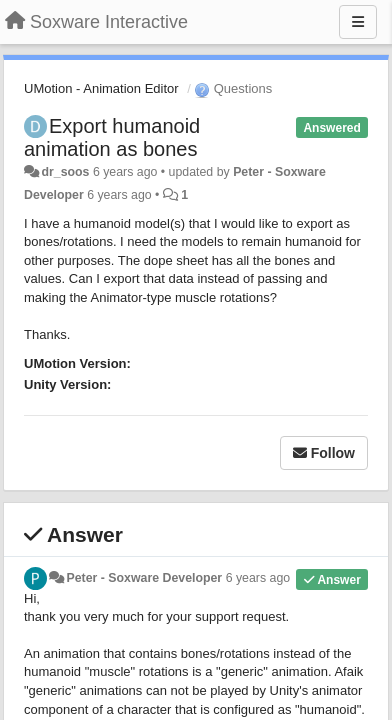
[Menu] (358, 22)
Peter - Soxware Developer (144, 578)
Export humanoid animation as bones (112, 137)
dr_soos (65, 172)
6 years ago (258, 578)
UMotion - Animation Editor (101, 88)
